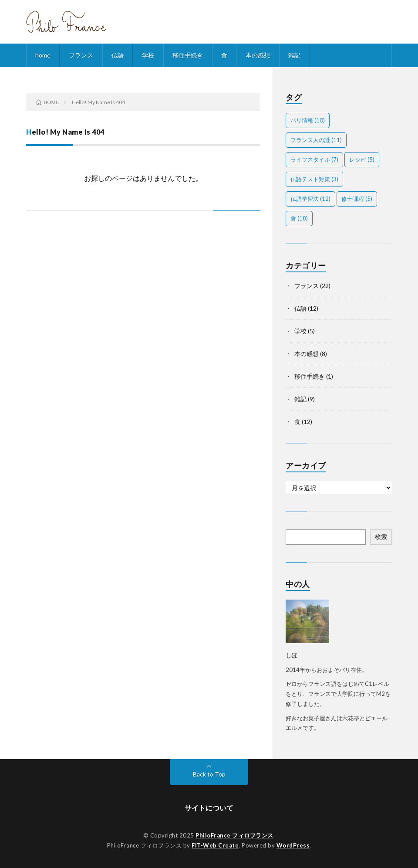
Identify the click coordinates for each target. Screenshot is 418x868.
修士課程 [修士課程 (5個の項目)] (357, 199)
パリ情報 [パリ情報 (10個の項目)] (308, 120)
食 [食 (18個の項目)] (299, 218)
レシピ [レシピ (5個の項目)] (362, 159)
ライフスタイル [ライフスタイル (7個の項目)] (314, 159)
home (43, 55)
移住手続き (188, 55)
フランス (81, 55)
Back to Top (209, 774)
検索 (381, 537)
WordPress (293, 845)
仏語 (118, 55)
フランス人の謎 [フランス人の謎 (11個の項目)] (316, 140)
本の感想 (258, 55)
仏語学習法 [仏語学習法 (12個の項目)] (310, 199)
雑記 (294, 55)
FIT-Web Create (215, 845)
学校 (148, 55)
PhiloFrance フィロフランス (234, 835)
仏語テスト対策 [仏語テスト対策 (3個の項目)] (314, 179)
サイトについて (209, 808)
